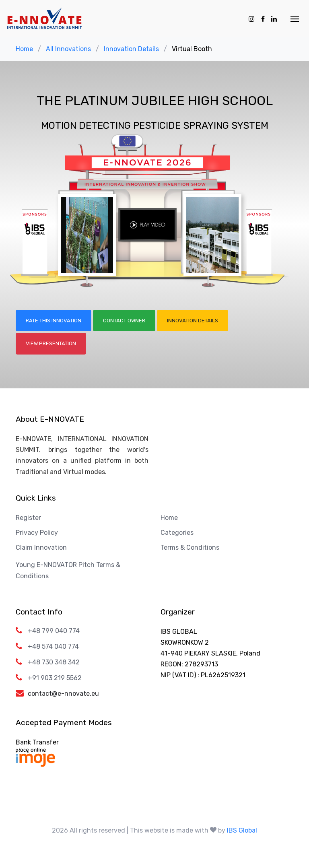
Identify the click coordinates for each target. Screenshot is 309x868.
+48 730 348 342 (54, 662)
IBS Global (242, 830)
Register (28, 518)
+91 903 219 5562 (55, 678)
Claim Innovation (41, 547)
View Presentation (51, 343)
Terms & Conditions (190, 547)
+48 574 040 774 (53, 646)
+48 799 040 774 (54, 631)
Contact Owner (124, 321)
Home (24, 49)
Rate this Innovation (54, 321)
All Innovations (68, 49)
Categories (177, 533)
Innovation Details (131, 49)
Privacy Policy (37, 533)
